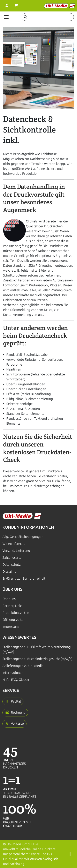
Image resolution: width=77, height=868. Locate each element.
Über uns (9, 599)
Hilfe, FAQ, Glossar (16, 680)
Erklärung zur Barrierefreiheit (24, 578)
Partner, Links (12, 606)
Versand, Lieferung (16, 551)
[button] (13, 701)
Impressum (11, 627)
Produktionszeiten (16, 613)
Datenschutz (11, 565)
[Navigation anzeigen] (6, 17)
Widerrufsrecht (14, 544)
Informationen (13, 673)
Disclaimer (10, 572)
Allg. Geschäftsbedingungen (23, 537)
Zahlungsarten (13, 558)
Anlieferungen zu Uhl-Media (23, 666)
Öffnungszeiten (14, 620)
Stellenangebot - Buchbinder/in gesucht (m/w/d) (37, 659)
